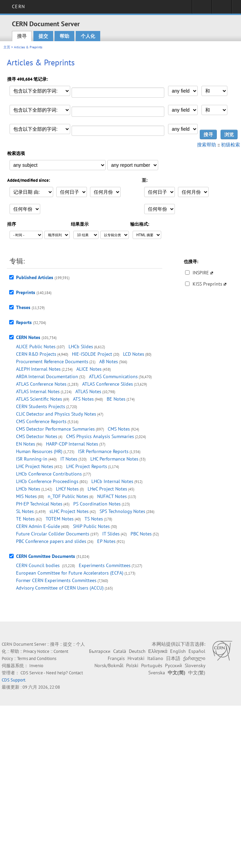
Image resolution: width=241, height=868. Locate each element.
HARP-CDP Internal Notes (72, 444)
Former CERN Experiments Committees (56, 580)
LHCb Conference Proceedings (47, 481)
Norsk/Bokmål (109, 665)
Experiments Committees (105, 565)
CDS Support (13, 680)
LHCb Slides (81, 347)
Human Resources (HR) (39, 451)
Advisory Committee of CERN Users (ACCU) (60, 588)
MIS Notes (26, 496)
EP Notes (106, 541)
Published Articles (35, 277)
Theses (23, 307)
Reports (24, 322)
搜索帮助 (207, 145)
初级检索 (230, 145)
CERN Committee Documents (46, 556)
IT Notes (69, 459)
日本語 (173, 658)
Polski (132, 665)
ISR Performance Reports (103, 451)
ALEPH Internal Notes (38, 369)
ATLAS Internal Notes (38, 391)
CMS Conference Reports (41, 421)
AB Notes (109, 361)
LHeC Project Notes (107, 489)
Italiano (155, 658)
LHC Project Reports (87, 466)
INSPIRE (201, 273)
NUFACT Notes (112, 496)
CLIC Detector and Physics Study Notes (56, 414)
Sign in (202, 9)
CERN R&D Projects (36, 354)
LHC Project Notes (35, 466)
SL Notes (25, 511)
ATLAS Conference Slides (108, 384)
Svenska (157, 673)
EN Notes (26, 444)
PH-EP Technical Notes (39, 504)
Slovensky (195, 665)
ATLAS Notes (88, 391)
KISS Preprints (207, 284)
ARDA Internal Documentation (47, 376)
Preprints (26, 292)
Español (197, 651)
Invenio (36, 666)
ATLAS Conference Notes (41, 384)
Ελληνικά (158, 651)
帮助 (64, 36)
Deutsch (137, 651)
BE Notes (116, 399)
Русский (174, 665)
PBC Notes (141, 534)
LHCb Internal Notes (112, 481)
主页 (7, 47)
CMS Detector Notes (37, 436)
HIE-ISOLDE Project (92, 354)
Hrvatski (136, 658)
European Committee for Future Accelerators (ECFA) (70, 573)
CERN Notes (28, 337)
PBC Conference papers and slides (51, 541)
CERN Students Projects (41, 406)
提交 (43, 36)
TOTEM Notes (60, 519)
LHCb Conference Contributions (49, 474)
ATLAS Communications (113, 376)
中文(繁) (197, 673)
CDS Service (32, 673)
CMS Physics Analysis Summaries (100, 436)
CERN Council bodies (39, 565)
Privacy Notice (36, 651)
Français (116, 658)
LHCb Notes (28, 489)
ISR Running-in (32, 459)
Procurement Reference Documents (52, 361)
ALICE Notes (89, 369)
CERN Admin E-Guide (38, 526)
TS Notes (94, 519)
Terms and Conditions (37, 658)
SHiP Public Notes (91, 526)
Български (100, 651)
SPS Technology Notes (122, 511)
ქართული (194, 658)
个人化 (88, 36)
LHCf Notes (67, 489)
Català (120, 651)
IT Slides (111, 534)
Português (152, 665)
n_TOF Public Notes (68, 496)
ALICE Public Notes (36, 347)
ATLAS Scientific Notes (39, 399)
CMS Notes (119, 429)
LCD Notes (134, 354)
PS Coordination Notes (97, 504)
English (178, 651)
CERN (18, 6)
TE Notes (25, 519)
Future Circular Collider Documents (53, 534)
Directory (222, 9)
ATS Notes (83, 399)
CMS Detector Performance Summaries (55, 429)
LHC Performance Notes (114, 459)
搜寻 (22, 36)
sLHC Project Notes (69, 511)
